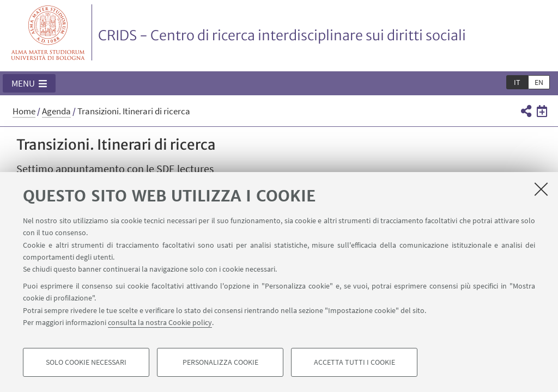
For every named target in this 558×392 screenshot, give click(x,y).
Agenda (56, 111)
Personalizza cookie (220, 363)
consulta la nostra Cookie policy (160, 322)
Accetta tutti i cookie (354, 363)
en (539, 82)
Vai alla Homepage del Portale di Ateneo (48, 32)
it (517, 82)
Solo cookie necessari (86, 363)
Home (24, 111)
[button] (29, 83)
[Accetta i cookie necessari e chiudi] (541, 189)
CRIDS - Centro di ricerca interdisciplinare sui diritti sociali (282, 35)
